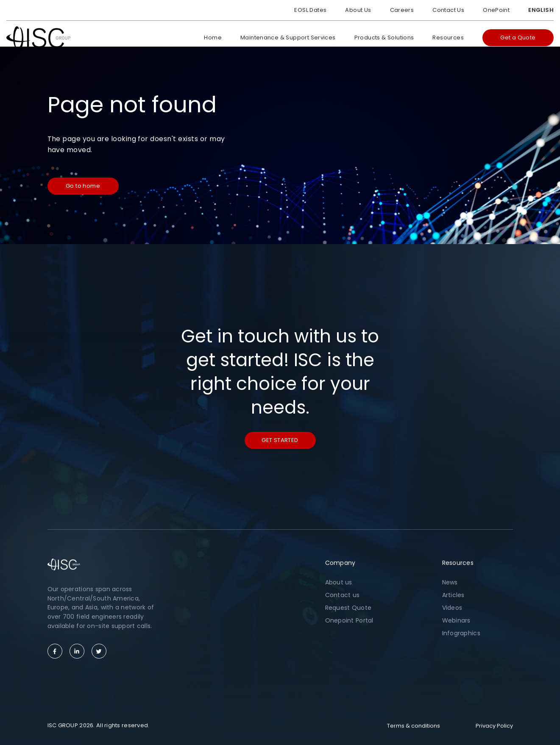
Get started (280, 440)
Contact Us (448, 10)
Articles (453, 595)
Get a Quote (518, 38)
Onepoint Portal (349, 620)
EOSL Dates (310, 10)
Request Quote (348, 608)
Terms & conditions (414, 726)
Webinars (456, 620)
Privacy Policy (494, 726)
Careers (402, 10)
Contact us (343, 595)
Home (213, 38)
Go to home (83, 186)
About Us (358, 10)
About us (339, 582)
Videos (452, 608)
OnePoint (496, 10)
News (450, 582)
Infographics (461, 633)
